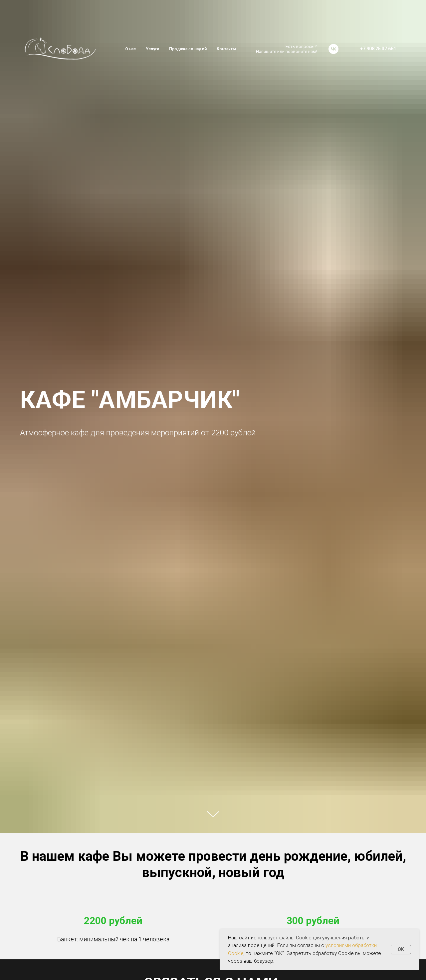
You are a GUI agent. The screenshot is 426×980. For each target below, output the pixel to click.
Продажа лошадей (188, 49)
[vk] (333, 49)
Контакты (226, 49)
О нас (130, 49)
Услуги (152, 49)
